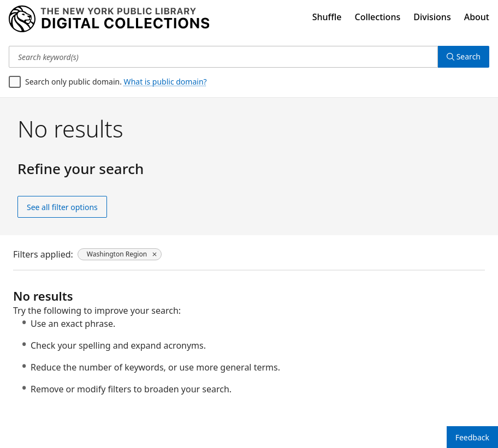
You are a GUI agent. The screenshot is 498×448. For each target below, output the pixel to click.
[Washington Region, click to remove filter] (120, 254)
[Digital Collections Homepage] (109, 19)
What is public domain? (165, 82)
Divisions (432, 17)
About (477, 17)
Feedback (472, 437)
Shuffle (327, 17)
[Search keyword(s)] (223, 57)
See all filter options (62, 207)
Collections (378, 17)
